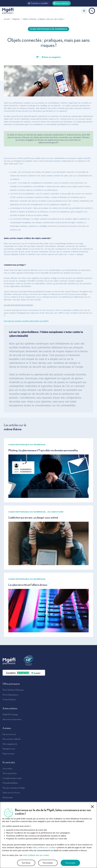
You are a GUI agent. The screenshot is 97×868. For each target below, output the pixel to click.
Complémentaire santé (12, 778)
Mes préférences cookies (45, 848)
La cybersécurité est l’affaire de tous (28, 585)
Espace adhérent (61, 3)
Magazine (16, 19)
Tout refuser (26, 863)
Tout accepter (70, 863)
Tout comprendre (10, 773)
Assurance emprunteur (12, 719)
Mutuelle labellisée (10, 783)
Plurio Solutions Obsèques (13, 690)
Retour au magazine (51, 57)
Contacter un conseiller (38, 3)
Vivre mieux (7, 768)
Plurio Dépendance (10, 695)
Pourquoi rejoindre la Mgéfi (14, 788)
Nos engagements (10, 744)
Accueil (7, 19)
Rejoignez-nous (9, 749)
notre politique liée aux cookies (36, 855)
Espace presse (9, 754)
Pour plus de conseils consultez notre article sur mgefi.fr (26, 321)
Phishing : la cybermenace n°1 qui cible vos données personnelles (43, 450)
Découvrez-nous (9, 734)
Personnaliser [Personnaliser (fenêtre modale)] (48, 863)
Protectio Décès (9, 699)
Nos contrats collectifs (12, 739)
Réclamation (8, 797)
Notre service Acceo (11, 793)
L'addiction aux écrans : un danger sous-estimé (33, 517)
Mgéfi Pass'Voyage (10, 714)
